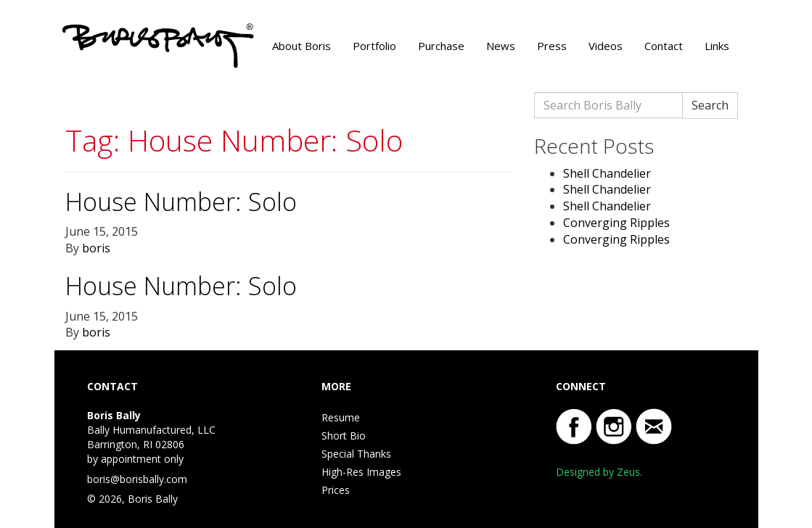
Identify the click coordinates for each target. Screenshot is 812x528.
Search (710, 105)
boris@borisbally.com (137, 479)
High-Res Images (361, 472)
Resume (341, 417)
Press (552, 46)
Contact (664, 46)
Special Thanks (356, 454)
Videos (606, 46)
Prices (336, 490)
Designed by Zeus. (599, 472)
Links (717, 46)
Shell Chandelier (607, 173)
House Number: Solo (181, 202)
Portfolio (374, 46)
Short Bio (344, 436)
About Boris (302, 46)
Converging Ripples (616, 223)
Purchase (441, 46)
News (501, 46)
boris (96, 248)
